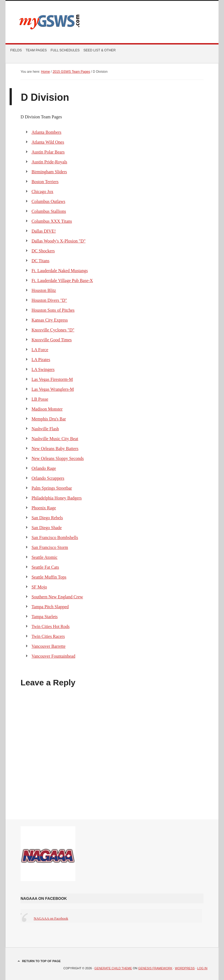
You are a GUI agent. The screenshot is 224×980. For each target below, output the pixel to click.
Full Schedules (64, 50)
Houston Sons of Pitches (53, 310)
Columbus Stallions (49, 211)
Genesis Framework (155, 968)
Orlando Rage (44, 468)
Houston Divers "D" (49, 300)
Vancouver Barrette (49, 646)
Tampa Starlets (45, 617)
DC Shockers (43, 251)
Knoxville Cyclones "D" (53, 330)
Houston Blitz (44, 290)
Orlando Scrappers (48, 478)
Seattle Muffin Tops (49, 577)
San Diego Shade (47, 528)
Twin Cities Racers (48, 636)
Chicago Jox (42, 192)
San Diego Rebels (47, 518)
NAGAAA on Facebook (44, 898)
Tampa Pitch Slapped (50, 607)
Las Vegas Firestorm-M (52, 379)
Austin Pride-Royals (49, 162)
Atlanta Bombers (46, 132)
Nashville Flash (45, 429)
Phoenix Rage (44, 508)
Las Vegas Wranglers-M (53, 389)
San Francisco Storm (50, 547)
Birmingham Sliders (49, 172)
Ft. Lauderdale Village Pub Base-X (62, 280)
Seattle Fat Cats (45, 567)
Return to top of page (41, 961)
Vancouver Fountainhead (53, 656)
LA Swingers (43, 369)
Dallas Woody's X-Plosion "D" (59, 241)
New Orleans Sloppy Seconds (58, 458)
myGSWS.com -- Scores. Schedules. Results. (112, 22)
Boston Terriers (45, 182)
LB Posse (40, 399)
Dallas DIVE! (44, 231)
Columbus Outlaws (48, 201)
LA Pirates (41, 360)
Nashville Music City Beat (55, 439)
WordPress (185, 968)
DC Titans (40, 261)
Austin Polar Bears (48, 152)
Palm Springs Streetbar (52, 488)
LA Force (40, 350)
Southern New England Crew (57, 597)
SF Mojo (39, 587)
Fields (16, 50)
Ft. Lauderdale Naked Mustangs (60, 271)
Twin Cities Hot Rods (51, 626)
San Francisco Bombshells (55, 538)
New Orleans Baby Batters (55, 449)
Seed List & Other (99, 50)
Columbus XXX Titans (52, 221)
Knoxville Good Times (52, 340)
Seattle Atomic (45, 557)
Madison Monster (47, 409)
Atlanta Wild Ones (48, 142)
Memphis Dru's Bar (49, 419)
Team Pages (35, 50)
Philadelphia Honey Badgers (57, 498)
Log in (202, 968)
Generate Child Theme (113, 968)
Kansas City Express (50, 320)
